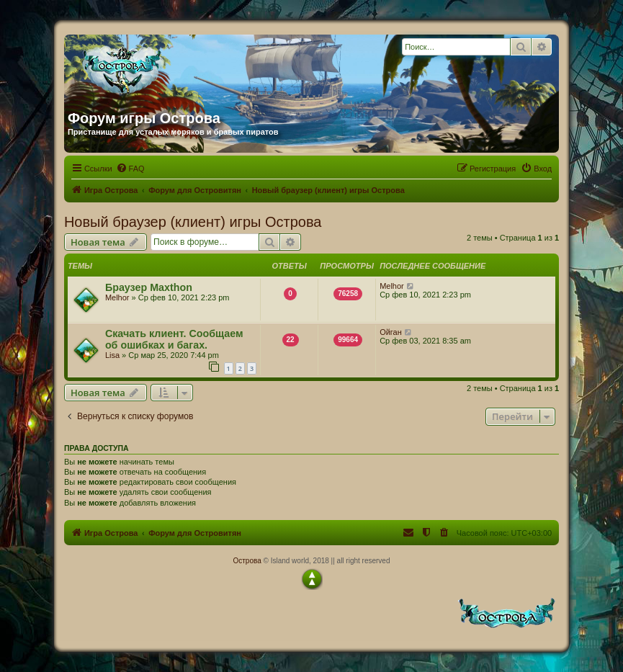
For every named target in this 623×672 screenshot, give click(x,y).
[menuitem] (130, 169)
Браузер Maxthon (149, 287)
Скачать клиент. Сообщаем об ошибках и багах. (174, 339)
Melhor (117, 297)
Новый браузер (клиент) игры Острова (193, 222)
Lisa (112, 355)
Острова (247, 561)
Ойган (391, 332)
